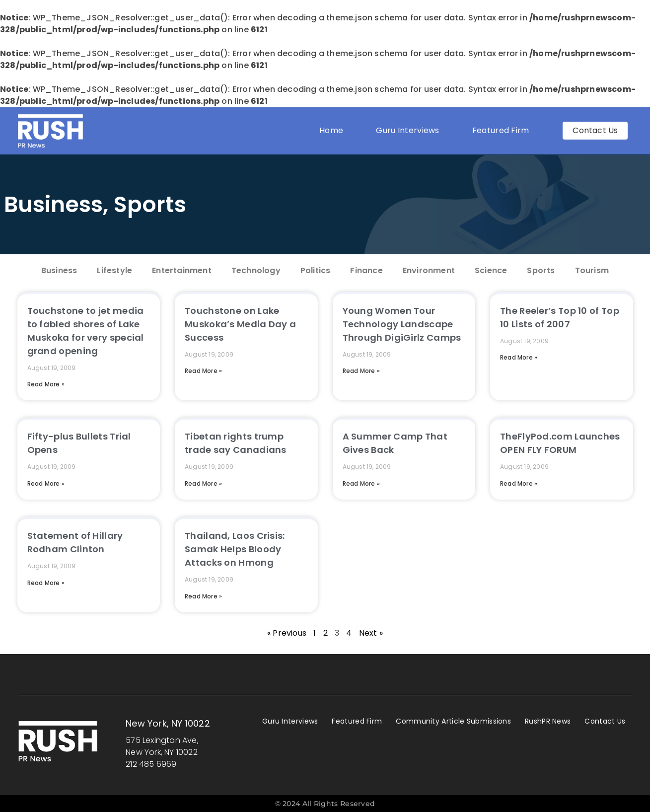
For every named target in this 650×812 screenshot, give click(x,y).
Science (491, 270)
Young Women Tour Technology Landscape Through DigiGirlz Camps (402, 324)
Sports (150, 204)
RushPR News (548, 721)
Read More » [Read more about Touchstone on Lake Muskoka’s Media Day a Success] (203, 371)
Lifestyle (114, 270)
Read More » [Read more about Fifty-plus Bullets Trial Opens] (46, 483)
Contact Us (605, 721)
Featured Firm (503, 130)
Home (331, 130)
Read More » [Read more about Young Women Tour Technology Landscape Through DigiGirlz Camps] (361, 371)
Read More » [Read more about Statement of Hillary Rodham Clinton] (46, 583)
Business (53, 204)
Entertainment (182, 270)
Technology (256, 270)
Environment (429, 270)
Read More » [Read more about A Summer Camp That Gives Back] (361, 483)
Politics (316, 270)
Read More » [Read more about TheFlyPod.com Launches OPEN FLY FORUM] (519, 483)
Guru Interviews (408, 130)
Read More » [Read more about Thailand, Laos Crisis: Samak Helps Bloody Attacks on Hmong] (203, 596)
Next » (371, 633)
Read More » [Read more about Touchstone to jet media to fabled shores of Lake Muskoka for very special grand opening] (46, 384)
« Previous (287, 633)
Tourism (592, 270)
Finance (366, 270)
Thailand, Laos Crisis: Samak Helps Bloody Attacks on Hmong (235, 549)
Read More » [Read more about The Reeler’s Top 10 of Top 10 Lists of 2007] (519, 357)
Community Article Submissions (453, 721)
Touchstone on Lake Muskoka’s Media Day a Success (240, 324)
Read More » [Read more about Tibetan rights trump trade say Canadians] (203, 483)
